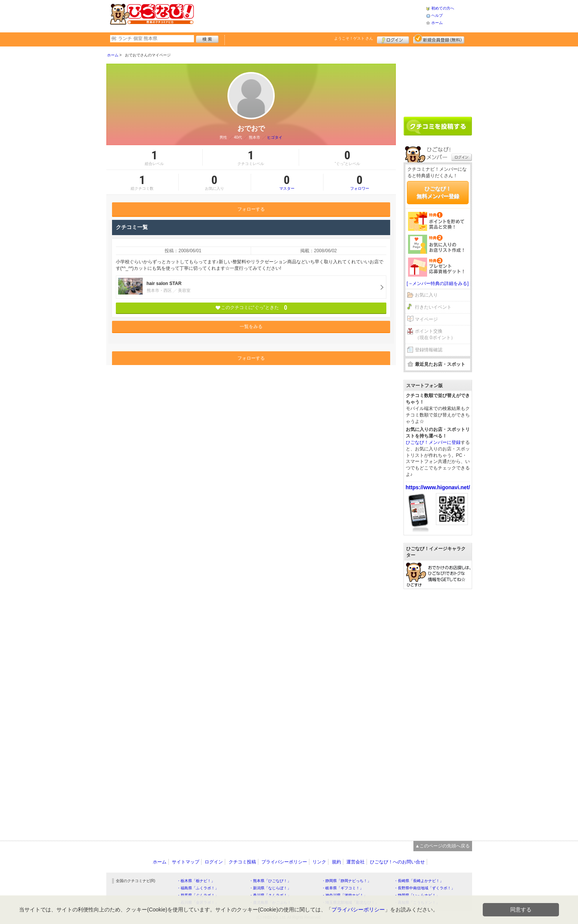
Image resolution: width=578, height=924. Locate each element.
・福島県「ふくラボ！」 (198, 888)
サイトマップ (186, 862)
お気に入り (426, 295)
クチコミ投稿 (242, 862)
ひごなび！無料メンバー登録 (438, 192)
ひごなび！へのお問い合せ (397, 862)
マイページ (426, 319)
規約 (336, 862)
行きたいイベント (433, 307)
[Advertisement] (310, 15)
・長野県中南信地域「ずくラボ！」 (424, 888)
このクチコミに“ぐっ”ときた (251, 308)
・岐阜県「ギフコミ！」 (343, 888)
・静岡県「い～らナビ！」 (417, 895)
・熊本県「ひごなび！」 (270, 881)
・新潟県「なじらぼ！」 (270, 888)
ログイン (393, 39)
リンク (319, 862)
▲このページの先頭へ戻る (443, 846)
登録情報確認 (429, 350)
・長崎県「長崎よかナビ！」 (419, 881)
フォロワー (360, 182)
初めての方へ (443, 8)
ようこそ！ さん (354, 38)
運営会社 (355, 862)
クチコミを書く (438, 126)
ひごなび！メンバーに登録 (433, 442)
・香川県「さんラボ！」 (270, 895)
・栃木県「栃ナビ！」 (196, 881)
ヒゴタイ (275, 137)
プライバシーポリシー (284, 862)
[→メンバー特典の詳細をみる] (438, 283)
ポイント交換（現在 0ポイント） (435, 334)
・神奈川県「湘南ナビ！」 (344, 895)
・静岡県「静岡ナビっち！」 (346, 881)
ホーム (437, 23)
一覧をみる (251, 327)
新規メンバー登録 (439, 39)
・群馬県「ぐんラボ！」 (198, 895)
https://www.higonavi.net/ (438, 487)
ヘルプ (437, 15)
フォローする (251, 209)
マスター (287, 182)
